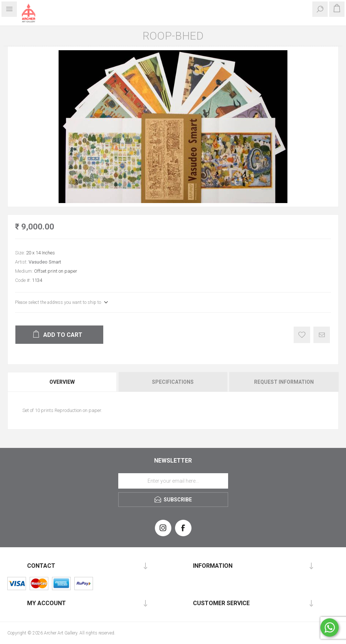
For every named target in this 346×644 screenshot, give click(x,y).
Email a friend (322, 335)
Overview (62, 382)
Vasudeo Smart (45, 262)
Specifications (173, 382)
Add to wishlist (302, 335)
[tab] (63, 382)
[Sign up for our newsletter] (173, 481)
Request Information (284, 382)
